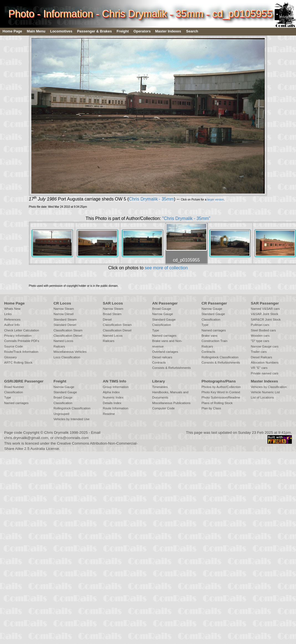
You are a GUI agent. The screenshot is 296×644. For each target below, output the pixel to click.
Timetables (160, 387)
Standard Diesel (65, 325)
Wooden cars (260, 336)
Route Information (115, 408)
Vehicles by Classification (269, 387)
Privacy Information (18, 336)
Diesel (107, 320)
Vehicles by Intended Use (71, 419)
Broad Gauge (162, 309)
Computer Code (163, 408)
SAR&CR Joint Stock (266, 320)
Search (192, 31)
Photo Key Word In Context (221, 392)
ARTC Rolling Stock (18, 362)
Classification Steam (68, 330)
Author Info (12, 325)
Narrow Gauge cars (265, 346)
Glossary (11, 357)
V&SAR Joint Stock (265, 314)
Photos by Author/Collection (221, 387)
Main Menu (36, 31)
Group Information (116, 387)
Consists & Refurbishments (171, 368)
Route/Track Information (21, 352)
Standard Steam (65, 320)
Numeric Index (113, 397)
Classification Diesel (68, 336)
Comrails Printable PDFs (22, 341)
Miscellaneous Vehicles (70, 352)
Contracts (159, 362)
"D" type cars (260, 341)
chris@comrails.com (72, 438)
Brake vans (210, 336)
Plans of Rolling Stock (217, 403)
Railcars (59, 346)
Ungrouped (61, 414)
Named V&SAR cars (265, 309)
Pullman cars (260, 325)
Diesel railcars (162, 357)
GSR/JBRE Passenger (24, 381)
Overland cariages (165, 352)
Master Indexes (168, 31)
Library (158, 381)
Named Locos (63, 341)
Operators (142, 31)
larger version (216, 200)
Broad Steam (112, 314)
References (12, 320)
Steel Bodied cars (263, 330)
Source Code (13, 346)
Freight (123, 31)
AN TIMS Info (114, 381)
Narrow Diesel (64, 314)
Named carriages (164, 336)
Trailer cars (259, 352)
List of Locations (262, 397)
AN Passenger (165, 303)
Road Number (14, 387)
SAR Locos (113, 303)
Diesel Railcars (262, 357)
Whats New (12, 309)
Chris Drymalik (56, 433)
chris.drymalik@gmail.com (26, 438)
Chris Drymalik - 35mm (151, 199)
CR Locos (62, 303)
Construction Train (215, 341)
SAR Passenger (265, 303)
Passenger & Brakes (94, 31)
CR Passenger (214, 303)
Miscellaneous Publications (171, 403)
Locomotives (61, 31)
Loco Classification (67, 357)
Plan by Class (211, 408)
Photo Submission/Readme (221, 397)
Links (8, 314)
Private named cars (265, 373)
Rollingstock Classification (220, 357)
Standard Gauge (164, 320)
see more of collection (166, 268)
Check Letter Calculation (22, 330)
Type (155, 330)
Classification (161, 325)
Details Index (112, 403)
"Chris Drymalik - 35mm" (186, 218)
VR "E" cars (259, 368)
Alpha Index (111, 392)
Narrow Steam (64, 309)
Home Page (12, 31)
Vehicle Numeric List (265, 392)
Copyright (31, 433)
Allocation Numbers (265, 362)
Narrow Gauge (162, 314)
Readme (109, 414)
